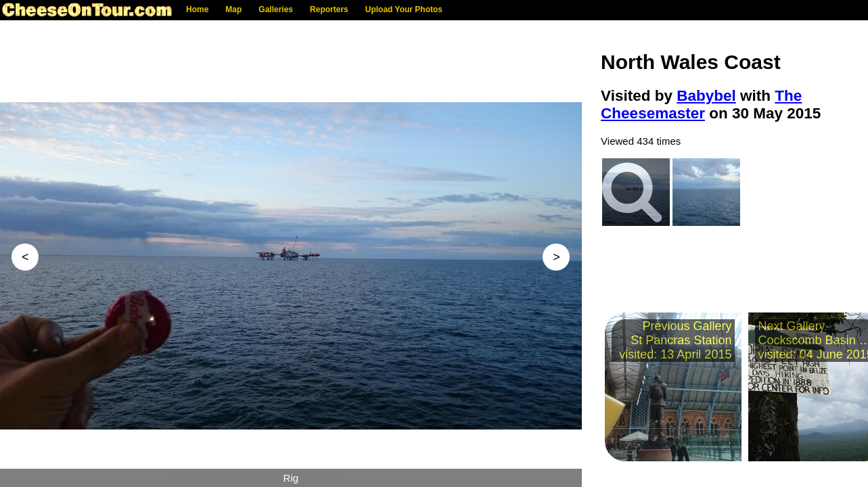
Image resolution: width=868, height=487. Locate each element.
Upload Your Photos (404, 9)
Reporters (329, 9)
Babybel (706, 96)
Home (197, 9)
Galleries (276, 9)
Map (233, 9)
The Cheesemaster (701, 105)
